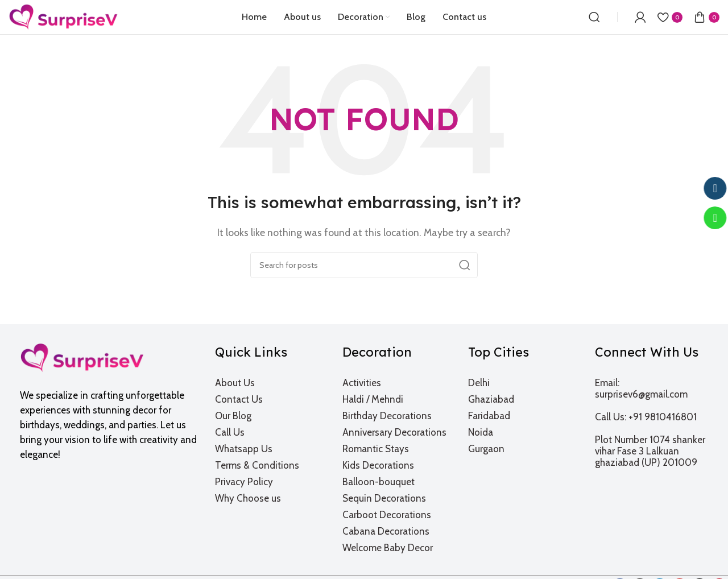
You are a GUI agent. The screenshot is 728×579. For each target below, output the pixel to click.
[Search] (594, 17)
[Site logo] (63, 16)
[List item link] (272, 383)
